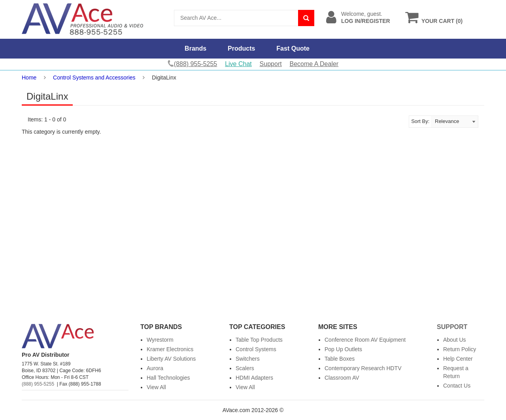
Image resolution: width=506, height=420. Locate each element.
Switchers (248, 359)
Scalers (245, 368)
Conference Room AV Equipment (365, 340)
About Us (455, 340)
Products (241, 48)
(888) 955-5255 (38, 384)
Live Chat (238, 64)
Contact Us (457, 386)
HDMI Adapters (254, 378)
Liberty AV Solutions (171, 359)
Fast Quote (293, 48)
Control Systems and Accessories (94, 78)
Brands (195, 48)
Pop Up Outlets (343, 349)
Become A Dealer (314, 64)
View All (156, 387)
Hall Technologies (168, 378)
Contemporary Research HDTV (363, 368)
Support (271, 64)
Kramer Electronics (170, 349)
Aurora (155, 368)
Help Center (458, 359)
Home (29, 78)
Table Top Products (259, 340)
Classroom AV (342, 378)
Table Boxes (340, 359)
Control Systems (256, 349)
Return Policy (460, 349)
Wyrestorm (160, 340)
